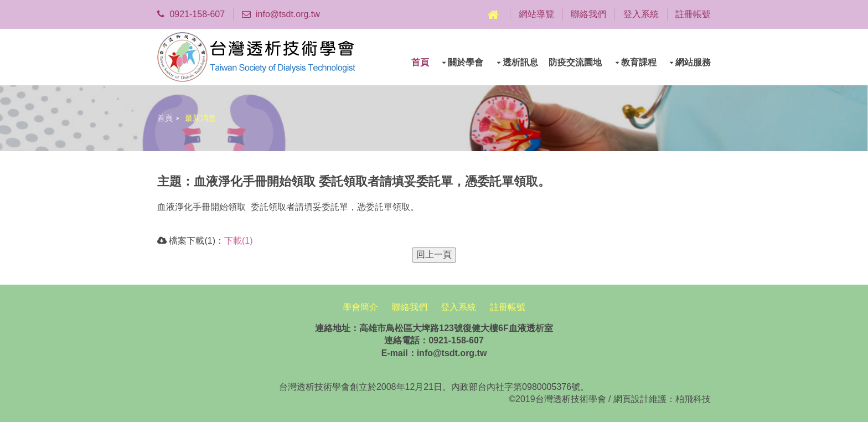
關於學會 (466, 62)
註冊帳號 (693, 14)
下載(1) (239, 241)
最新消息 (200, 118)
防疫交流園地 (575, 62)
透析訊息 (520, 62)
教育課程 (639, 62)
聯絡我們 (588, 14)
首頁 (420, 62)
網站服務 (693, 62)
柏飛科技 (693, 399)
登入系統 (641, 14)
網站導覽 (536, 14)
